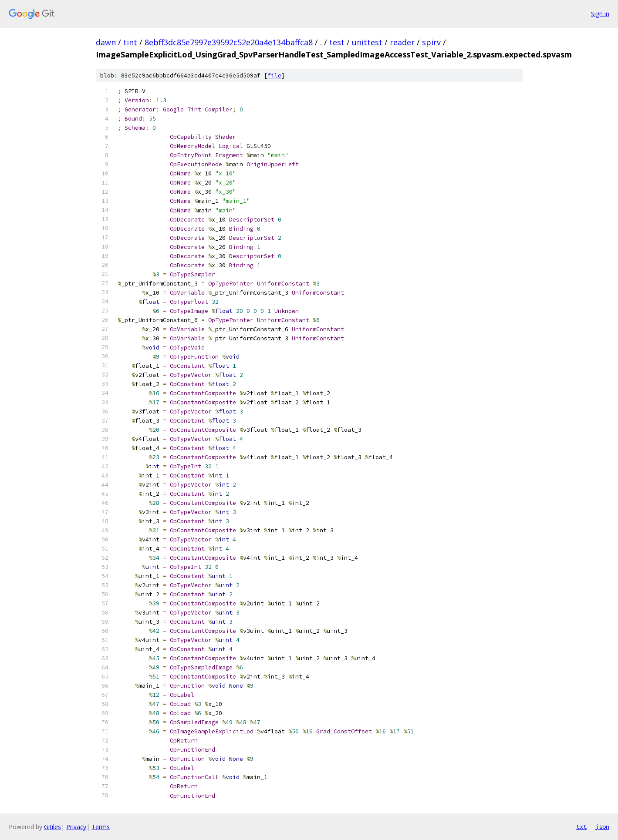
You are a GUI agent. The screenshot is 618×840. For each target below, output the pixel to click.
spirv (431, 42)
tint (130, 42)
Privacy (76, 827)
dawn (106, 42)
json (602, 827)
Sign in (600, 14)
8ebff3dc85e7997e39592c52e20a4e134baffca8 (229, 42)
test (337, 42)
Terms (101, 827)
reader (402, 42)
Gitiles (52, 827)
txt (581, 827)
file (274, 76)
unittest (367, 42)
